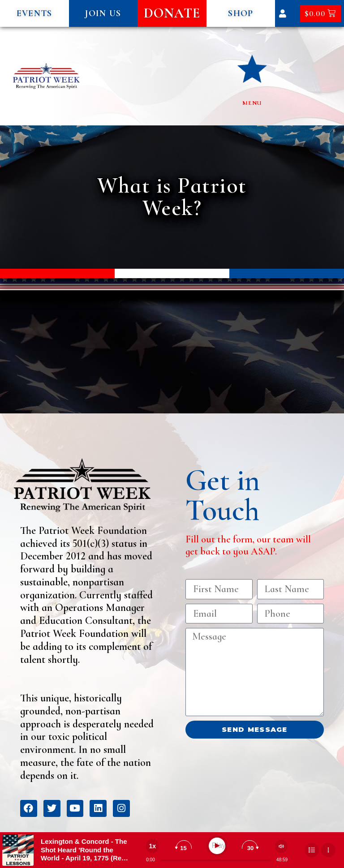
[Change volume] (281, 846)
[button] (34, 13)
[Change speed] (152, 846)
